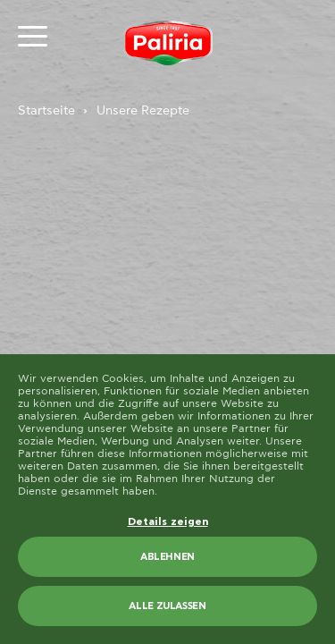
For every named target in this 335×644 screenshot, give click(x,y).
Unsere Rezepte (143, 111)
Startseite (46, 111)
